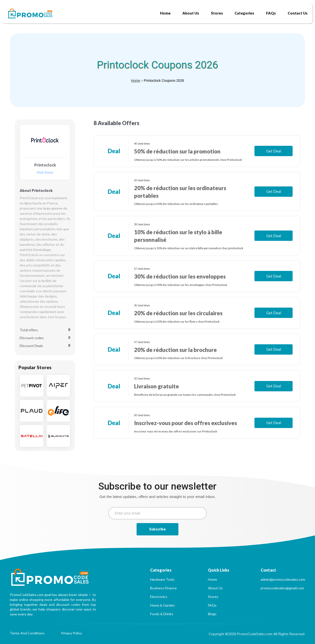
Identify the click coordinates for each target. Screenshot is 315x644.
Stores (213, 597)
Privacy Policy (71, 633)
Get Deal (274, 151)
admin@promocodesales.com (283, 579)
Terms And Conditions (27, 633)
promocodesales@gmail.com (282, 588)
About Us (215, 588)
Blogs (212, 614)
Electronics (159, 597)
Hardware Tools (162, 579)
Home (135, 81)
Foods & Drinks (162, 614)
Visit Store (45, 173)
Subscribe (157, 529)
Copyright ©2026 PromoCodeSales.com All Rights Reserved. (257, 634)
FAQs (212, 605)
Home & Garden (162, 605)
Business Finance (163, 588)
